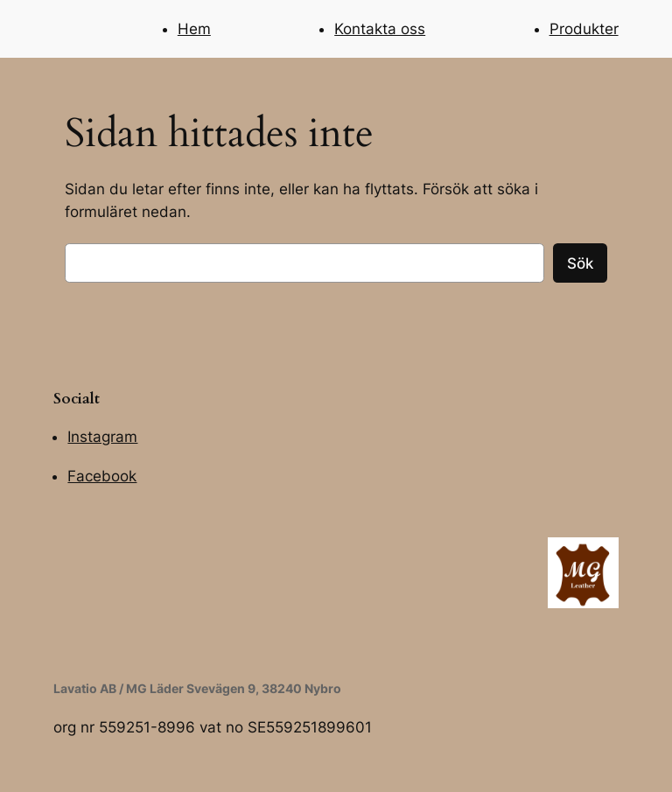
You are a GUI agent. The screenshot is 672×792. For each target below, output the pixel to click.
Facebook (102, 476)
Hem (194, 29)
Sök (580, 263)
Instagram (102, 437)
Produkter (584, 29)
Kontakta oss (380, 29)
